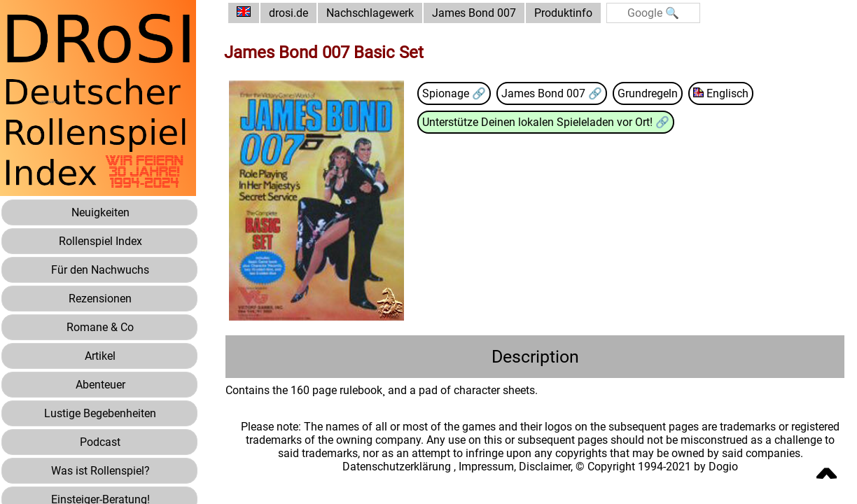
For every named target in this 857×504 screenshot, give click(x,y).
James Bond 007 (474, 13)
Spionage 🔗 (454, 93)
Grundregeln (648, 93)
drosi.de (288, 13)
